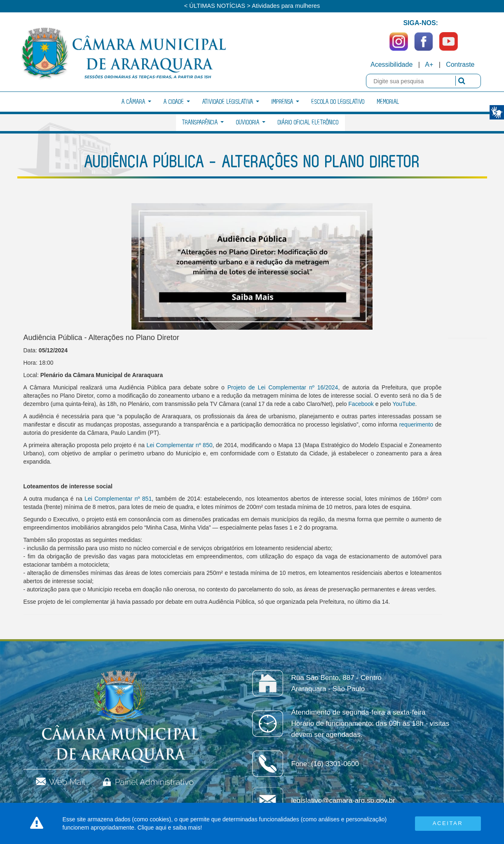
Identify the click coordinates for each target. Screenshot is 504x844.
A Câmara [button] (136, 102)
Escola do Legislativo (338, 102)
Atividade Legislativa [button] (231, 102)
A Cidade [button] (177, 102)
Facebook (361, 404)
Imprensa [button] (285, 102)
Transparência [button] (203, 123)
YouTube (404, 404)
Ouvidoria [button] (251, 123)
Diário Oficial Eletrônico (308, 123)
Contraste (460, 64)
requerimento (416, 424)
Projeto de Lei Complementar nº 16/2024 (283, 387)
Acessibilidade (391, 64)
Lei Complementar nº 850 (180, 445)
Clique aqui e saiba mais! (170, 828)
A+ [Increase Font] (429, 64)
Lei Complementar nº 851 (118, 499)
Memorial (388, 102)
